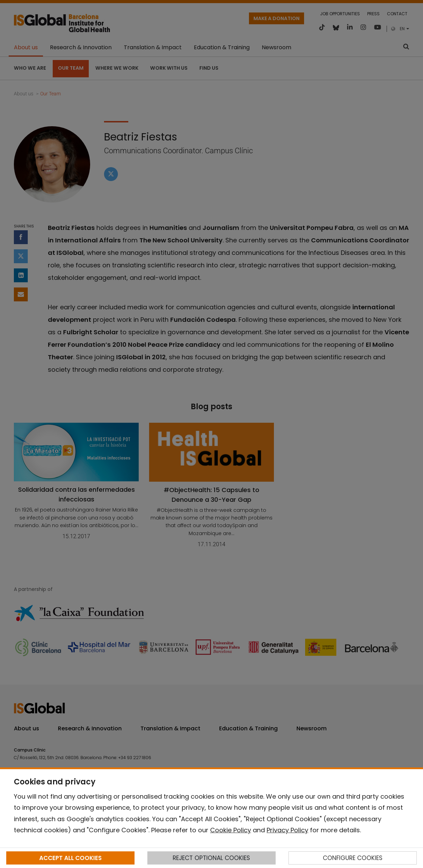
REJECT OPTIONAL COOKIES (211, 858)
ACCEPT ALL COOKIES (70, 858)
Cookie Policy (231, 830)
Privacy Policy (287, 830)
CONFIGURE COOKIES (353, 858)
